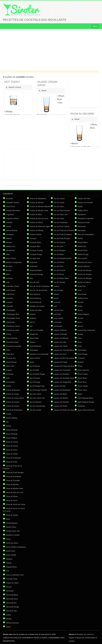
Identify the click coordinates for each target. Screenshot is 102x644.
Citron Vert (10, 366)
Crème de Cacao (12, 394)
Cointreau (10, 374)
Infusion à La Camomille (39, 354)
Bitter (8, 254)
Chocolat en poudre (13, 346)
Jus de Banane (36, 402)
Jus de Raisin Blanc (61, 278)
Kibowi (56, 294)
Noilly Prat (82, 286)
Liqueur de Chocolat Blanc (64, 350)
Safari (80, 394)
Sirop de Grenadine (13, 476)
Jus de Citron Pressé (62, 210)
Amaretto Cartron (13, 202)
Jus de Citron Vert (61, 214)
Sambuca (81, 406)
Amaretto (9, 199)
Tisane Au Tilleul (12, 583)
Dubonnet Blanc (36, 270)
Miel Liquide (82, 258)
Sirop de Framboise (13, 458)
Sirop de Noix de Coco (15, 492)
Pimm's (80, 326)
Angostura (10, 214)
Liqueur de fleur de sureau (64, 358)
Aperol (8, 226)
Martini (80, 238)
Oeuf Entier (82, 294)
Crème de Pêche (36, 222)
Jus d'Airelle (35, 370)
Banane (9, 242)
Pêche (80, 310)
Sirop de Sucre (12, 500)
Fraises (33, 314)
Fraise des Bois (36, 310)
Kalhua (56, 286)
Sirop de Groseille (13, 480)
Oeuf (80, 290)
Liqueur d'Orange (60, 334)
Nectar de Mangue (85, 278)
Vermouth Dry (11, 603)
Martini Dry (82, 246)
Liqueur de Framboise (62, 370)
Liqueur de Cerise (61, 346)
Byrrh (8, 274)
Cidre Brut (10, 354)
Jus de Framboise (61, 222)
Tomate (9, 587)
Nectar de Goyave (85, 274)
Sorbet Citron (11, 527)
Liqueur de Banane (61, 338)
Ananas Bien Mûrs (13, 210)
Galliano (33, 318)
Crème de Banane (13, 390)
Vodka (8, 615)
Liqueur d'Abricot (60, 330)
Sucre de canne (12, 543)
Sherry (8, 426)
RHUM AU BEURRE (82, 114)
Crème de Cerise (12, 406)
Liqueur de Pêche (61, 406)
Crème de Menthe (37, 202)
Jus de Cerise (59, 202)
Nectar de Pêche (84, 282)
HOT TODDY (12, 82)
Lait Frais (57, 314)
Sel (7, 422)
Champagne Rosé (13, 318)
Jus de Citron (59, 206)
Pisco (80, 338)
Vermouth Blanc (12, 595)
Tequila (9, 563)
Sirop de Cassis (12, 442)
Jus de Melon (59, 254)
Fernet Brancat (36, 302)
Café (8, 282)
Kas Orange (58, 290)
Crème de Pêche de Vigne (40, 226)
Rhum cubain (83, 386)
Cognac (9, 370)
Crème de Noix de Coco (39, 218)
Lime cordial (58, 318)
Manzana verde (84, 222)
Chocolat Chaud (12, 342)
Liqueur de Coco (60, 354)
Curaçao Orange (36, 250)
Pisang (80, 334)
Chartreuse (10, 322)
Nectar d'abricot (84, 266)
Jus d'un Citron (36, 394)
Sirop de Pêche (12, 496)
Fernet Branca (35, 298)
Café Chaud (11, 290)
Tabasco (9, 559)
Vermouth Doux (12, 599)
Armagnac (10, 234)
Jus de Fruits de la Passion (64, 230)
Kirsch (56, 298)
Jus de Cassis (59, 199)
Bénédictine (10, 250)
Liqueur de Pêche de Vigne (64, 410)
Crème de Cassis (13, 402)
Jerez (32, 362)
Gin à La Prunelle (37, 330)
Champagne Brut (12, 314)
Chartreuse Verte (12, 330)
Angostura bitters (12, 218)
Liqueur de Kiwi (60, 386)
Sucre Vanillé (11, 555)
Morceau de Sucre (85, 262)
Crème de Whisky (37, 230)
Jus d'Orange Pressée (38, 390)
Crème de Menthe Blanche (40, 206)
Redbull (81, 362)
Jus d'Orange (35, 382)
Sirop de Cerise (12, 446)
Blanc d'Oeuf (11, 258)
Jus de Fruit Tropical (62, 226)
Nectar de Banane (85, 270)
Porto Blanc (82, 350)
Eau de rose (35, 282)
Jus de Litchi (59, 246)
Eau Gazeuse (35, 294)
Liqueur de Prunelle (85, 202)
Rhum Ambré (83, 374)
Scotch (9, 414)
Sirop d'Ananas (12, 430)
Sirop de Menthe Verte (15, 488)
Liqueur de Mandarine (62, 390)
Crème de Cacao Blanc (15, 398)
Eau (31, 278)
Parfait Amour (83, 298)
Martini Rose (83, 250)
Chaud (18, 87)
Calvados (10, 298)
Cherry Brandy (12, 338)
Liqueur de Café (60, 342)
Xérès (8, 627)
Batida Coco (11, 246)
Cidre (8, 350)
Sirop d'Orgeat (11, 438)
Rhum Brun (82, 382)
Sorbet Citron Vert (13, 531)
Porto (80, 346)
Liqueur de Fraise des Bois (64, 366)
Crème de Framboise (14, 410)
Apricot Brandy (12, 230)
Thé (7, 571)
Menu (95, 26)
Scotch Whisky (12, 418)
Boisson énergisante (14, 262)
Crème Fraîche (36, 234)
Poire (80, 342)
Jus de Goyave (60, 242)
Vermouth (10, 591)
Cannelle (9, 306)
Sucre (8, 539)
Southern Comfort (13, 535)
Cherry (9, 334)
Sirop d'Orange (12, 434)
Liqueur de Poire (84, 199)
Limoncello (58, 326)
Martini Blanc (83, 242)
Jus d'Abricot (35, 366)
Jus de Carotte (36, 410)
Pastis (80, 306)
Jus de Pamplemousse (63, 258)
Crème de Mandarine (38, 199)
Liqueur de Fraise (60, 362)
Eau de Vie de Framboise (40, 286)
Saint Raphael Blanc (86, 398)
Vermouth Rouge (12, 607)
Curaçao (33, 238)
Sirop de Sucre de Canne (16, 504)
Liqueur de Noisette (61, 402)
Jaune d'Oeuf (35, 358)
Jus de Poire (59, 266)
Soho (8, 519)
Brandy (9, 270)
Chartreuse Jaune (13, 326)
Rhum (44, 91)
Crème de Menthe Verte (39, 210)
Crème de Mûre (36, 214)
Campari (9, 302)
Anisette (9, 222)
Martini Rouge (83, 254)
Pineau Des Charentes (86, 330)
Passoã (81, 302)
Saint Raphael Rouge (86, 402)
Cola (8, 378)
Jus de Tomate (59, 282)
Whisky (12, 87)
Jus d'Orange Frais (37, 386)
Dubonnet (34, 266)
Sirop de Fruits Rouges (15, 472)
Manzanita (82, 226)
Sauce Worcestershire (86, 410)
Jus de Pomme (60, 270)
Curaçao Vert (35, 258)
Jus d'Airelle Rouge (37, 374)
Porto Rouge (83, 354)
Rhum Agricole (83, 370)
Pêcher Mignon (83, 314)
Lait (55, 306)
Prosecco (81, 358)
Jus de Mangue (60, 250)
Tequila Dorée (11, 567)
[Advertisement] (51, 50)
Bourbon (9, 266)
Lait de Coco (59, 310)
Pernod (80, 318)
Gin (31, 326)
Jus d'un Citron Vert (37, 398)
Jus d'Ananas (35, 378)
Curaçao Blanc (36, 242)
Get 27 (32, 322)
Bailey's (9, 238)
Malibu (80, 206)
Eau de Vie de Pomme (39, 290)
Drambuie (34, 262)
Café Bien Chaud (13, 286)
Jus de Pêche (59, 262)
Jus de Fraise (59, 218)
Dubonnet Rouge (36, 274)
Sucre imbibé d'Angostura (16, 547)
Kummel (57, 302)
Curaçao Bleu (35, 246)
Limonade (58, 322)
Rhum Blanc (82, 378)
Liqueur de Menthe (61, 398)
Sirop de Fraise (12, 454)
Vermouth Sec (11, 611)
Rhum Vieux (82, 390)
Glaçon (33, 342)
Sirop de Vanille (12, 515)
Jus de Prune (59, 274)
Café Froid (10, 294)
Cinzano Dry (11, 358)
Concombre (10, 382)
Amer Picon (10, 206)
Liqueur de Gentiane (62, 374)
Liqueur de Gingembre (62, 382)
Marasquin (82, 230)
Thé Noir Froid (11, 579)
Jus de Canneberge (37, 406)
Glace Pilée (34, 338)
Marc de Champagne (86, 234)
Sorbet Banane (12, 523)
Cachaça (9, 278)
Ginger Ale (34, 334)
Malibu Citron (83, 210)
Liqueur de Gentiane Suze (64, 378)
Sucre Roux (10, 551)
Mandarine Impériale (86, 218)
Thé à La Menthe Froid (15, 575)
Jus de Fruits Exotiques (63, 234)
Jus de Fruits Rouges (62, 238)
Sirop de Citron (12, 450)
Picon (80, 322)
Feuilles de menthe (37, 306)
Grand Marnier (35, 346)
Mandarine (82, 214)
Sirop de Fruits (12, 462)
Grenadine (34, 350)
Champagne (11, 310)
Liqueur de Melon (60, 394)
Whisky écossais (12, 623)
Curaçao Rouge (36, 254)
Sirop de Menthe (12, 484)
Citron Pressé (11, 362)
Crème (9, 386)
